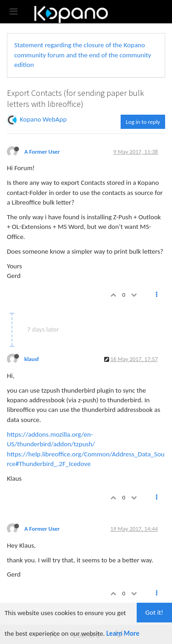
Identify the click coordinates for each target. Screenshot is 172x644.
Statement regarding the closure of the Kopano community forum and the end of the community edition (83, 55)
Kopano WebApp (43, 119)
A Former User (42, 152)
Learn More (123, 633)
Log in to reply (143, 122)
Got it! (154, 612)
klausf (32, 359)
